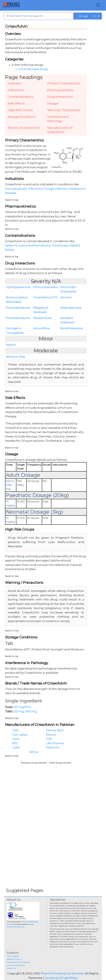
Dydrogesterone (18, 287)
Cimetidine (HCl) (45, 297)
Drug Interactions (60, 97)
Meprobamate (71, 308)
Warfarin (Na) (16, 357)
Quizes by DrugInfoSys (61, 978)
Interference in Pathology (58, 119)
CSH (15, 730)
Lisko (16, 747)
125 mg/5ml (22, 707)
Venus (34, 752)
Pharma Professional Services (62, 973)
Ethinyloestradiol (46, 287)
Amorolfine (41, 328)
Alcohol (66, 297)
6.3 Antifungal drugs (33, 69)
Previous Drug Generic (34, 763)
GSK (49, 739)
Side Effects (16, 103)
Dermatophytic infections (24, 189)
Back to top (12, 200)
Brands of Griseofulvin (24, 128)
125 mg (19, 711)
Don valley (20, 735)
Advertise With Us (14, 959)
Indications (16, 90)
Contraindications (21, 97)
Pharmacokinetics (60, 90)
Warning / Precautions (64, 110)
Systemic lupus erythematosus (28, 245)
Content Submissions (16, 965)
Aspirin (11, 345)
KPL (15, 743)
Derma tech (55, 730)
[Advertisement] (53, 790)
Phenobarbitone (18, 308)
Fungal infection (56, 189)
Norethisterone (72, 328)
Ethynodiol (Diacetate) (68, 289)
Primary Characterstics (64, 83)
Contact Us (11, 968)
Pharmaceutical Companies (19, 962)
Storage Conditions (22, 117)
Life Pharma (55, 743)
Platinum (53, 747)
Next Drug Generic (60, 763)
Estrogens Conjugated (15, 330)
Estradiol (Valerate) (67, 320)
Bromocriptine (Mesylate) (17, 300)
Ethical (51, 735)
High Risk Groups (20, 110)
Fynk (16, 739)
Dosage (53, 103)
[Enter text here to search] (39, 16)
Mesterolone (43, 318)
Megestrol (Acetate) (41, 310)
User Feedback (13, 956)
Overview (14, 83)
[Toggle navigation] (98, 5)
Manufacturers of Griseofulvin (60, 130)
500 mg (31, 711)
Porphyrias (60, 245)
